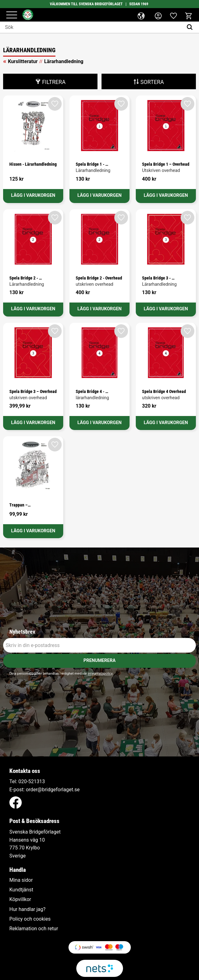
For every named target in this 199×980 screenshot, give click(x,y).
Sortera (152, 82)
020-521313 (32, 781)
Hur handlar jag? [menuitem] (27, 909)
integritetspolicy (100, 674)
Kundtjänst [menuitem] (21, 890)
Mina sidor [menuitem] (21, 880)
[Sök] (191, 27)
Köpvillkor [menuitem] (20, 899)
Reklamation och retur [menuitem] (34, 929)
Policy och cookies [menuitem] (30, 919)
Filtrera (54, 82)
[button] (12, 15)
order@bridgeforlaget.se (53, 790)
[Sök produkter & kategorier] (92, 27)
